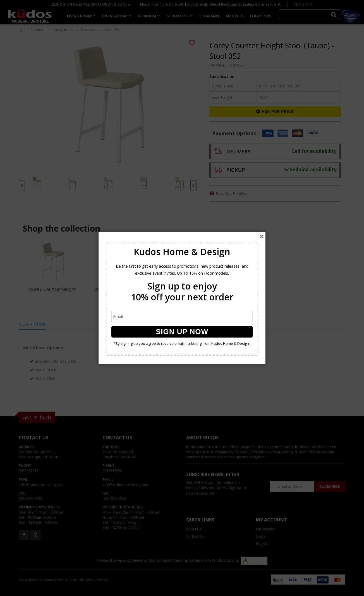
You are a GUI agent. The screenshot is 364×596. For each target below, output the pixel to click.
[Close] (262, 236)
